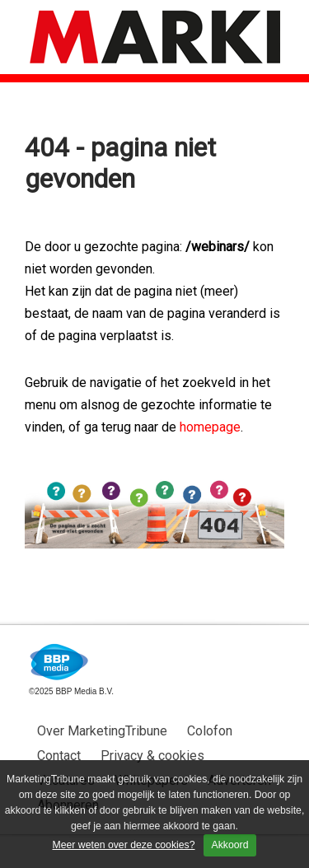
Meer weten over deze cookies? (124, 845)
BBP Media (60, 662)
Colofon (210, 731)
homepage (210, 427)
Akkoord (230, 845)
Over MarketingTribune (102, 731)
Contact (59, 756)
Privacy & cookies (152, 756)
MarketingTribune (154, 37)
